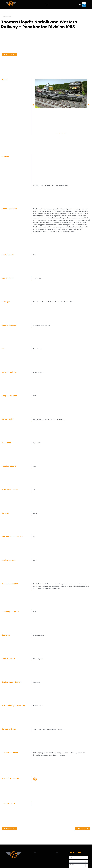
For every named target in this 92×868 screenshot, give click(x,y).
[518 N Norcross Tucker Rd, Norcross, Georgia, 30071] (61, 169)
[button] (47, 5)
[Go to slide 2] (58, 133)
